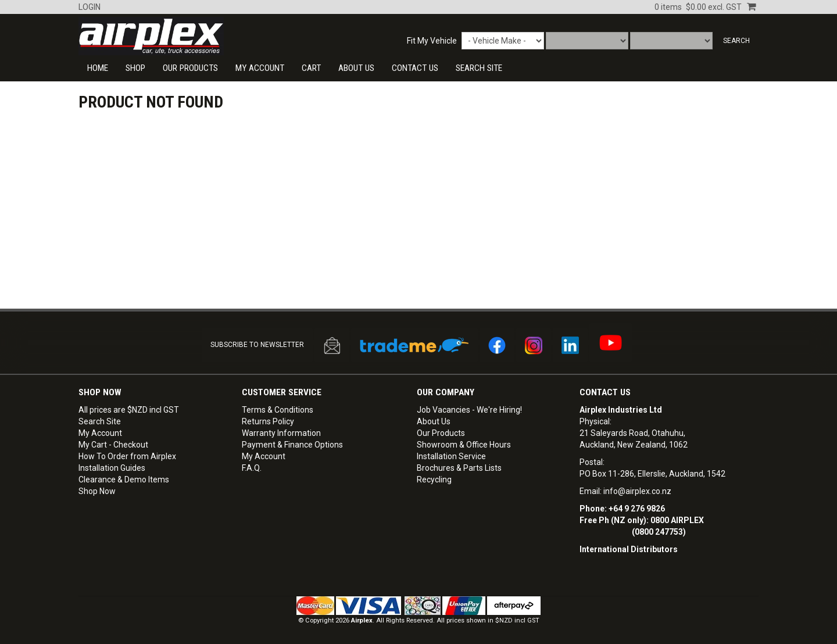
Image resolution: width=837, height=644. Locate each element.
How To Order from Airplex (127, 456)
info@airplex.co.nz (637, 491)
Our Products (190, 68)
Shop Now (97, 491)
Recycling (434, 480)
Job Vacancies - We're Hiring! (469, 410)
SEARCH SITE (479, 68)
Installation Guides (112, 468)
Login (90, 7)
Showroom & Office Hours (464, 445)
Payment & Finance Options (292, 445)
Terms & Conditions (278, 410)
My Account (260, 68)
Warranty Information (281, 433)
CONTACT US (415, 68)
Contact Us (605, 392)
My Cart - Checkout (113, 445)
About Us (356, 68)
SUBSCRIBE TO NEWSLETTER (257, 345)
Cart (311, 68)
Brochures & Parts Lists (459, 468)
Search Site (100, 421)
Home (98, 68)
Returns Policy (268, 421)
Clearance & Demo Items (124, 480)
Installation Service (451, 456)
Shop (135, 68)
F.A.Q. (252, 468)
